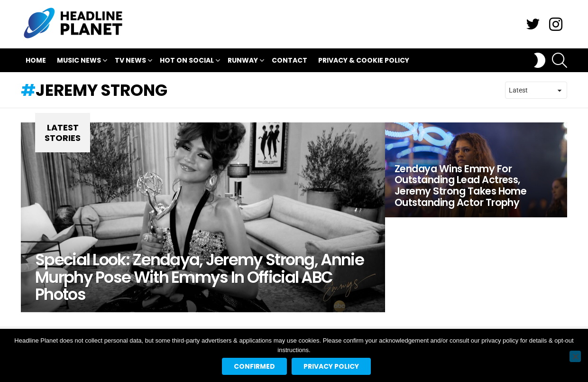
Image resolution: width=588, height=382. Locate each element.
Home (36, 60)
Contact (289, 60)
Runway (243, 61)
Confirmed (254, 366)
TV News (130, 61)
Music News (79, 61)
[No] (575, 356)
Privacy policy (331, 366)
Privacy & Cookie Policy (364, 60)
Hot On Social (187, 61)
